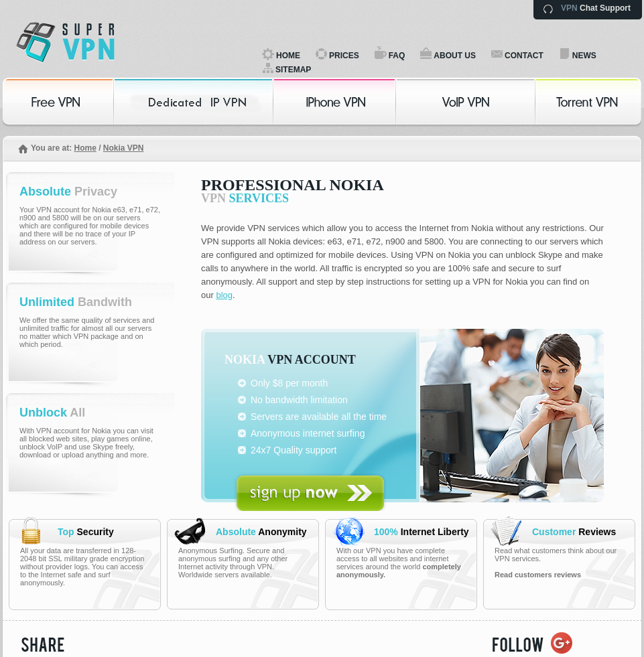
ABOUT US (455, 56)
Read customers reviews (538, 575)
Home (85, 148)
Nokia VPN (124, 148)
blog (224, 295)
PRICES (344, 56)
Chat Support (596, 8)
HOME (288, 56)
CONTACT (524, 56)
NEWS (584, 56)
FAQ (397, 56)
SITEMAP (293, 70)
